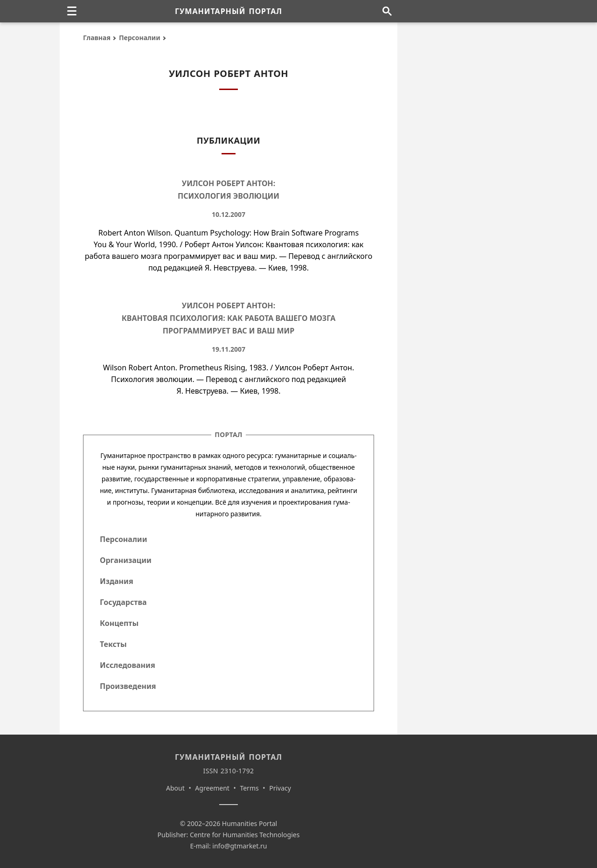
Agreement (212, 788)
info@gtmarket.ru (239, 846)
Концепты (119, 623)
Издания (117, 581)
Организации (126, 560)
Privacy (280, 788)
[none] (72, 11)
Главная (97, 38)
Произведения (128, 686)
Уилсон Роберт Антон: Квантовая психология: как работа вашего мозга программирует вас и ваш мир (229, 318)
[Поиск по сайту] (387, 11)
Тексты (113, 644)
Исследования (128, 665)
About (175, 788)
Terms (249, 788)
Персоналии (140, 38)
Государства (123, 602)
